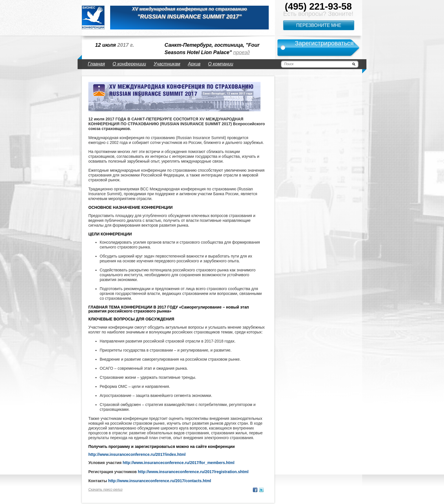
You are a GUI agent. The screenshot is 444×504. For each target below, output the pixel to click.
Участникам (167, 64)
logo (93, 18)
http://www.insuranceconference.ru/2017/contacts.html (160, 481)
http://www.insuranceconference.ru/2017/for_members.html (179, 463)
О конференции (129, 64)
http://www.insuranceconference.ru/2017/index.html (137, 454)
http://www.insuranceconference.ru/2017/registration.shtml (193, 472)
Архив (194, 64)
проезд (242, 52)
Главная (96, 64)
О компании (221, 64)
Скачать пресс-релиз (105, 490)
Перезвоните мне (319, 25)
